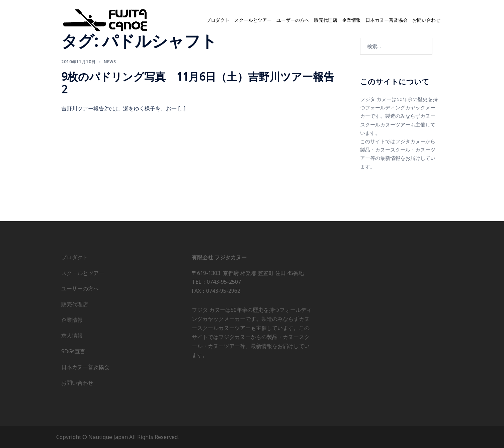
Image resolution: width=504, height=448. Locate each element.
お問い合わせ (426, 20)
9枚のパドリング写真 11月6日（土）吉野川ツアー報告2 (198, 83)
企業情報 (351, 20)
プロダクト (218, 20)
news (110, 62)
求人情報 (72, 336)
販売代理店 (326, 20)
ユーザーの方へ (293, 20)
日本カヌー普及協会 (387, 20)
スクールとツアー (253, 20)
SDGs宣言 (73, 351)
